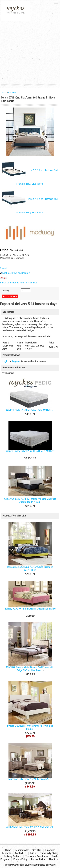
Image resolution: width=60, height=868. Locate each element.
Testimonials (22, 850)
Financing (50, 850)
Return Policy (38, 859)
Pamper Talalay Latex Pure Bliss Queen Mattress (30, 451)
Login (5, 361)
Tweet (3, 268)
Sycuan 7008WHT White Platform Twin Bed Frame (30, 727)
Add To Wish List (28, 283)
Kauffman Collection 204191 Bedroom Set (29, 779)
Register (16, 361)
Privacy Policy (20, 859)
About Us (54, 859)
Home (4, 92)
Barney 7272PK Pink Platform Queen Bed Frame (30, 609)
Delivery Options (13, 856)
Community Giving (49, 853)
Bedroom (12, 92)
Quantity (6, 291)
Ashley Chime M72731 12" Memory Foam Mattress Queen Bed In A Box (30, 501)
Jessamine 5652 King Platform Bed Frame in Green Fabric (30, 569)
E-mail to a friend (9, 283)
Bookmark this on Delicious (16, 273)
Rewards (6, 853)
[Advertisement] (30, 52)
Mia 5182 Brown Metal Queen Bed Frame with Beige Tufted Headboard (30, 669)
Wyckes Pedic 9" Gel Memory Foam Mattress (29, 410)
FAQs (33, 853)
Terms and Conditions (37, 856)
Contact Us (21, 853)
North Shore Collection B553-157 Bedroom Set (29, 827)
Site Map (37, 850)
